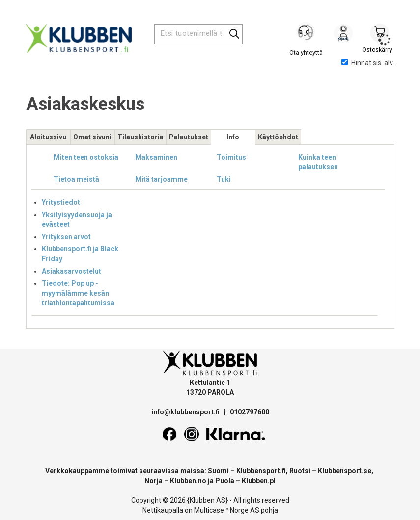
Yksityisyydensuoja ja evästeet (77, 219)
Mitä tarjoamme (161, 179)
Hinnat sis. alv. (368, 63)
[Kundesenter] (307, 34)
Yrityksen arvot (66, 237)
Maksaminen (156, 157)
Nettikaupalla (163, 510)
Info (233, 137)
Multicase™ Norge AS (227, 510)
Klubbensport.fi (261, 471)
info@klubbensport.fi (186, 412)
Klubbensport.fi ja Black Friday (80, 254)
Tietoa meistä (76, 179)
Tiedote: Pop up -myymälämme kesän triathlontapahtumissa (78, 293)
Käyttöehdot (278, 137)
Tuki (224, 179)
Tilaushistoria (140, 137)
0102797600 (250, 412)
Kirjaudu (343, 35)
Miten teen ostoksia (86, 157)
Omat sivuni (92, 137)
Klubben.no (188, 481)
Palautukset (189, 137)
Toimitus (231, 157)
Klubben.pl (259, 481)
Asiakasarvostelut (71, 271)
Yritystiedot (61, 202)
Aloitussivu (48, 137)
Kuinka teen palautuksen (318, 162)
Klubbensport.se (345, 471)
